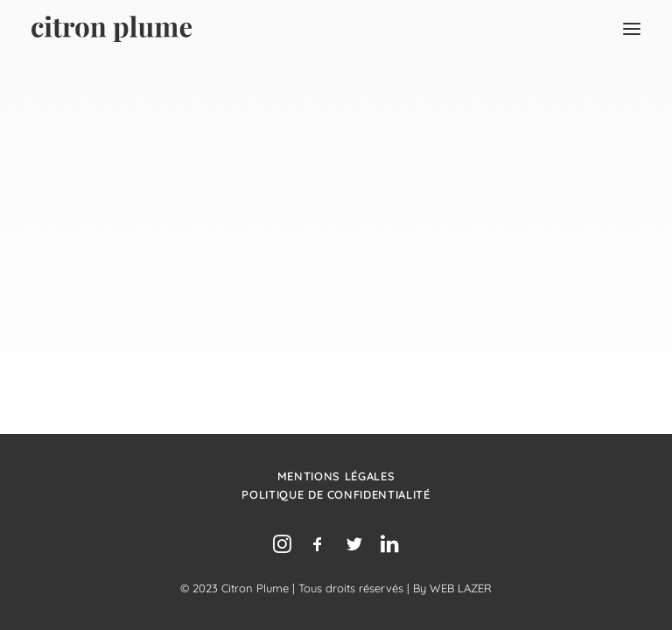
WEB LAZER (461, 588)
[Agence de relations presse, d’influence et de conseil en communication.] (112, 29)
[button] (632, 29)
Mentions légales (336, 476)
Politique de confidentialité (336, 494)
